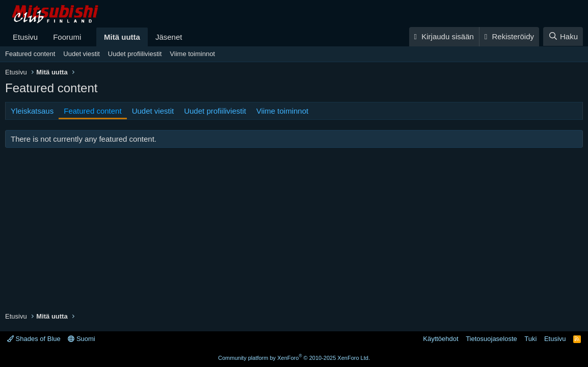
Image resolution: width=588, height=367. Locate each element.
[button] (89, 37)
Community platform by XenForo (294, 358)
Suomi (81, 339)
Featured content (30, 54)
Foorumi (67, 37)
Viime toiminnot (192, 54)
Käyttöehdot (440, 339)
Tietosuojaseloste (491, 339)
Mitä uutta (122, 37)
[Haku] (563, 36)
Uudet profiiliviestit (135, 54)
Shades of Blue (34, 339)
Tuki (530, 339)
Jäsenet (169, 37)
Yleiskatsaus (32, 111)
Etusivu (25, 37)
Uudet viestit (82, 54)
